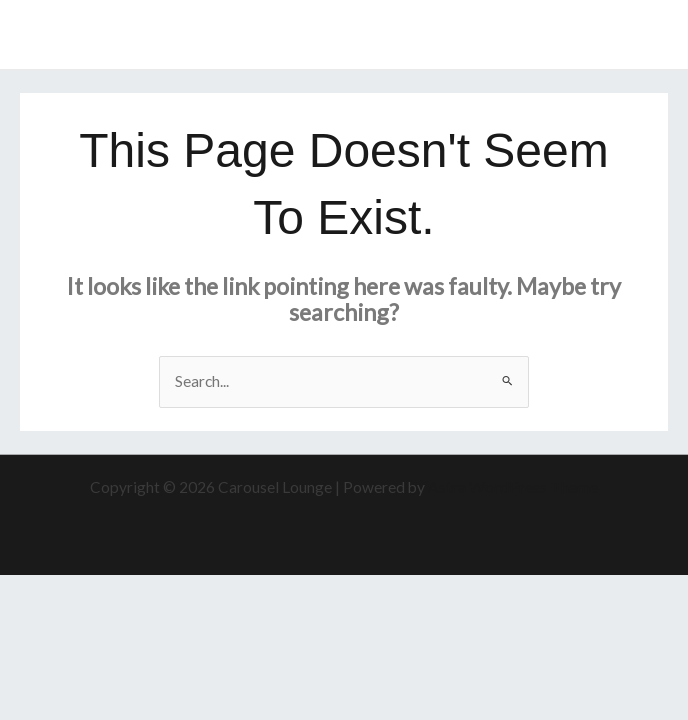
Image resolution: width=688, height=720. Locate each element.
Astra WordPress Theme (513, 487)
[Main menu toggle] (646, 34)
